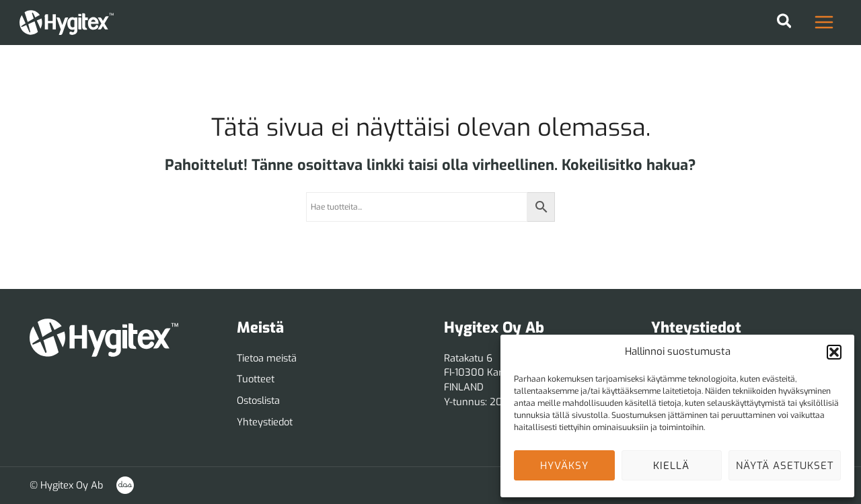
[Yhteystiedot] (265, 423)
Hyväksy (564, 466)
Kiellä (671, 466)
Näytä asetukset (785, 466)
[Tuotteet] (256, 380)
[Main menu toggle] (823, 22)
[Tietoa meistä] (267, 359)
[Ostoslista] (258, 401)
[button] (834, 352)
